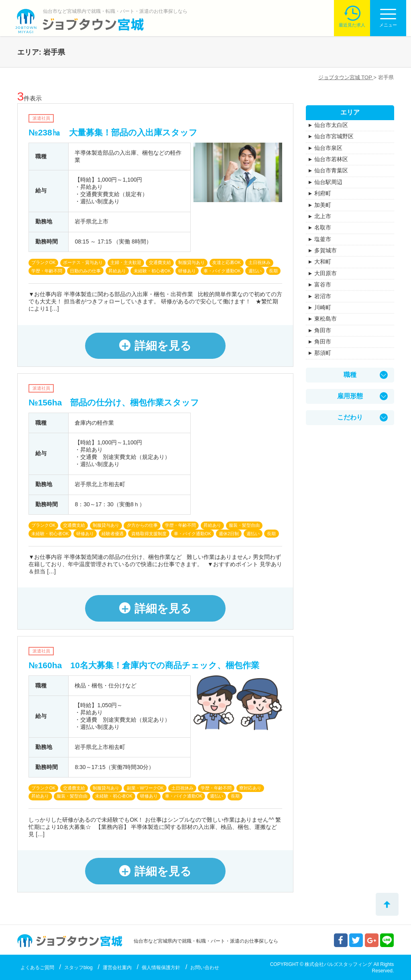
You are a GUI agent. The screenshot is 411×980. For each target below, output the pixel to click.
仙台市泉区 (328, 148)
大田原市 (326, 273)
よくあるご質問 (37, 968)
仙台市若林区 (331, 159)
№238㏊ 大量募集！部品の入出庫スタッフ (113, 132)
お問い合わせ (205, 968)
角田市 (323, 330)
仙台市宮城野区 (334, 136)
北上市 (323, 216)
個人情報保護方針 (161, 968)
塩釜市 (323, 239)
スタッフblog (78, 968)
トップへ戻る (387, 904)
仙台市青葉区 (331, 170)
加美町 (323, 205)
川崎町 (323, 307)
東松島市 (326, 319)
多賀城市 (326, 250)
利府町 (323, 193)
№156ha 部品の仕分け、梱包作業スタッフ (114, 402)
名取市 (323, 227)
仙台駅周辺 (328, 182)
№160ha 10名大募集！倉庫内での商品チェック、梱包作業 (144, 665)
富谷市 (323, 284)
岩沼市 (323, 296)
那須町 (323, 353)
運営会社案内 (117, 968)
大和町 (323, 262)
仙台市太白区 (331, 125)
